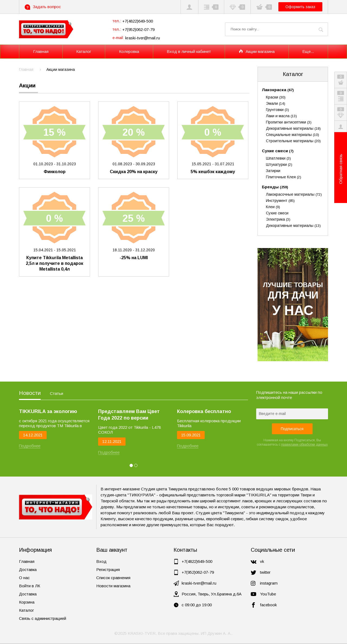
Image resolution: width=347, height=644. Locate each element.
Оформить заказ (300, 7)
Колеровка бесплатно (204, 411)
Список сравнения (113, 578)
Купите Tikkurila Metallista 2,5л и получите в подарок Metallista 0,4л (54, 263)
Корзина (27, 602)
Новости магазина (113, 586)
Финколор (55, 172)
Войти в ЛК (30, 586)
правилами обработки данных (304, 445)
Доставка (28, 570)
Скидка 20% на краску (134, 172)
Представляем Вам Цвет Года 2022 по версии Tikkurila (129, 415)
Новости (30, 393)
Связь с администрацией (43, 618)
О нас (24, 578)
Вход (101, 561)
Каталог (293, 74)
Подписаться (292, 429)
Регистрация (108, 570)
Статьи (57, 393)
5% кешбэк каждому (213, 172)
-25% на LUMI (134, 258)
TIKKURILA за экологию (48, 411)
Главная (27, 561)
